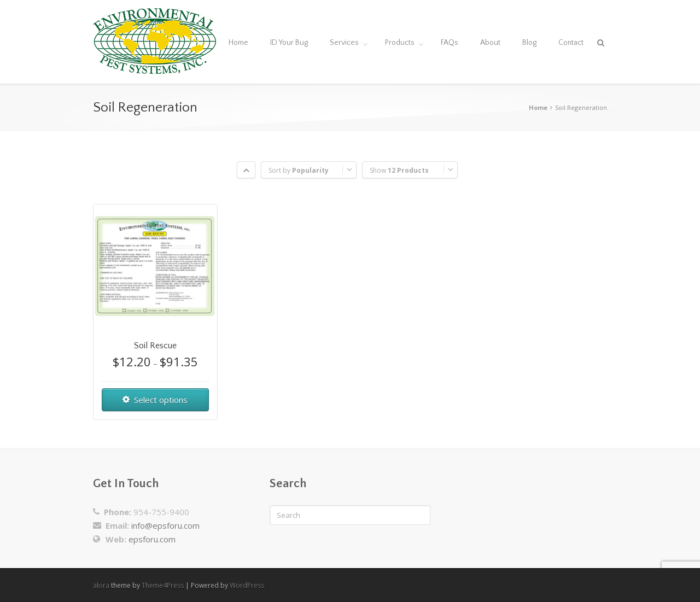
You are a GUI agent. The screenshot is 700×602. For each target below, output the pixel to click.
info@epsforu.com (165, 525)
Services (344, 43)
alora (101, 585)
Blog (529, 43)
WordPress (247, 585)
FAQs (450, 43)
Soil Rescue (155, 346)
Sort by (299, 170)
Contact (571, 43)
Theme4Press (163, 585)
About (490, 43)
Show (399, 170)
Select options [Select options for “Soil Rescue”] (161, 400)
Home (238, 43)
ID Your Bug (289, 43)
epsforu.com (152, 539)
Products (400, 43)
